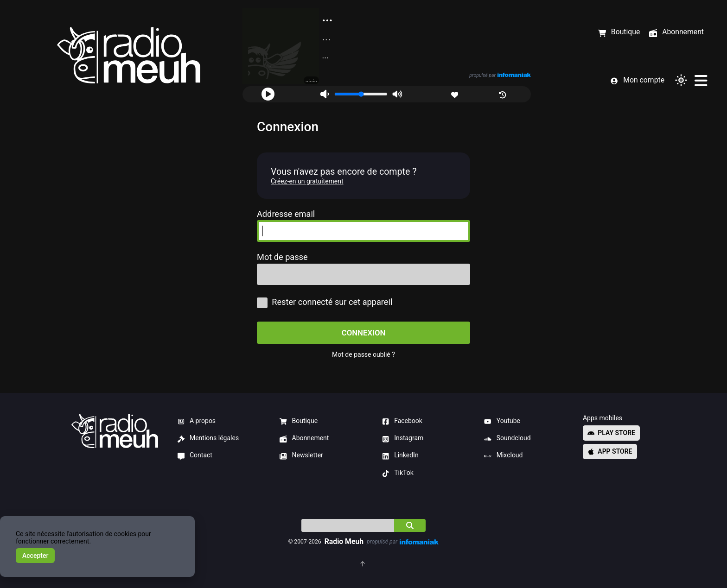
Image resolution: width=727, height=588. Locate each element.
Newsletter (301, 455)
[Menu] (701, 80)
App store (610, 451)
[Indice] (348, 525)
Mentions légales (208, 438)
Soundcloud (507, 438)
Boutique (299, 421)
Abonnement (304, 438)
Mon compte (637, 80)
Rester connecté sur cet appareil (325, 302)
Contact (195, 455)
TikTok (398, 473)
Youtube (502, 421)
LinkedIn (400, 455)
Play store (611, 433)
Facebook (402, 421)
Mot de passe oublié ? (363, 354)
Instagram (403, 438)
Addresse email (286, 214)
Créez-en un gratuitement (307, 181)
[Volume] (361, 94)
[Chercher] (410, 525)
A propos (197, 421)
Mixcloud (503, 455)
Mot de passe (282, 257)
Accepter (35, 556)
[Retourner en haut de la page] (363, 563)
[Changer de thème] (681, 80)
